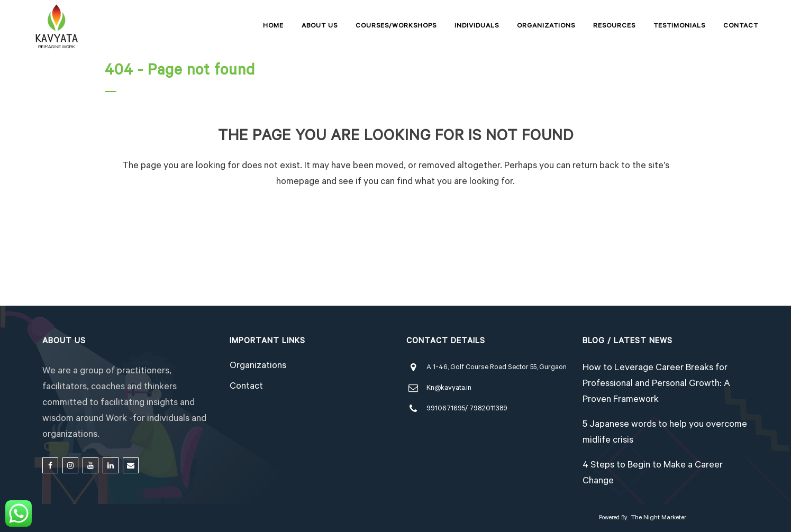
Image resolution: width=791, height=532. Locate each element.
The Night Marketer (658, 518)
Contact (246, 387)
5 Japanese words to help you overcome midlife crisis (665, 433)
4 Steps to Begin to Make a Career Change (653, 474)
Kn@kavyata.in (449, 388)
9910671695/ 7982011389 (467, 409)
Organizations (258, 366)
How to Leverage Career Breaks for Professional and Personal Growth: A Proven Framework (656, 384)
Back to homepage (396, 230)
